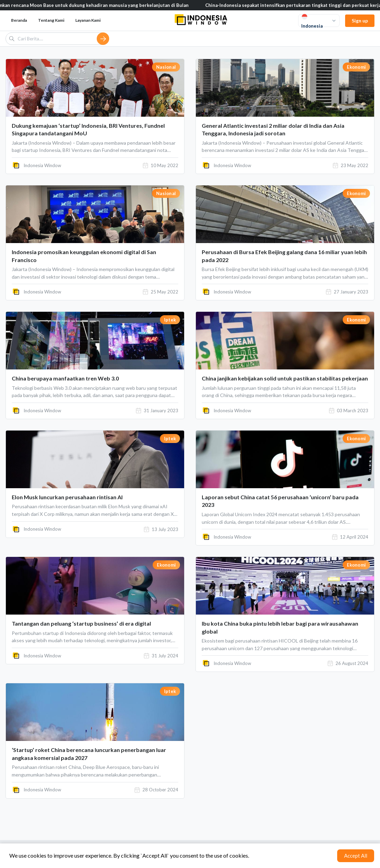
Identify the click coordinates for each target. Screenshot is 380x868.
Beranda (19, 20)
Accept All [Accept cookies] (356, 856)
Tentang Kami (51, 20)
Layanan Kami (88, 20)
